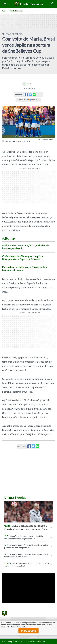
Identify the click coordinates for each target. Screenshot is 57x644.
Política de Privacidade (17, 627)
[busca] (52, 4)
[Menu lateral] (5, 4)
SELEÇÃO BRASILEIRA (13, 34)
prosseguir (28, 631)
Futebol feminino (17, 11)
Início (4, 11)
